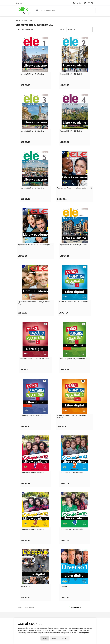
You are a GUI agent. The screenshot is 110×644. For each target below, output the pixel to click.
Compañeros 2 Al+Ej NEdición (71, 472)
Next (78, 607)
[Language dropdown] (20, 3)
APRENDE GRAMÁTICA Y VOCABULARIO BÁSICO (72, 417)
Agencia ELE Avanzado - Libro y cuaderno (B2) (75, 188)
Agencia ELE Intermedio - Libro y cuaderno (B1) (34, 303)
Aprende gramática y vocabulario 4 (34, 416)
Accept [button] (45, 638)
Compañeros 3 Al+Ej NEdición (32, 529)
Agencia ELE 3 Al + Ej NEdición (32, 131)
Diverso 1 (63, 586)
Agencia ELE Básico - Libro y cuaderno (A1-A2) (35, 245)
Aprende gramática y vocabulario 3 (73, 359)
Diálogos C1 (25, 586)
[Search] (65, 10)
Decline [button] (54, 638)
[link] (35, 63)
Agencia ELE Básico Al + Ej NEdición (73, 245)
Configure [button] (64, 638)
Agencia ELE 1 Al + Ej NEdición (32, 74)
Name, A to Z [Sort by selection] (80, 29)
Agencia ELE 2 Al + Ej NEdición (71, 74)
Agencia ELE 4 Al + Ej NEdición (71, 131)
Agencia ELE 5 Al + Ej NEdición (32, 188)
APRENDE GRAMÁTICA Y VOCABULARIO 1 (75, 302)
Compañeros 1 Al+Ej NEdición (32, 472)
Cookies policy (83, 633)
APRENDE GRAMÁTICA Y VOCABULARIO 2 (35, 359)
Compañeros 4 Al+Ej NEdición (71, 529)
